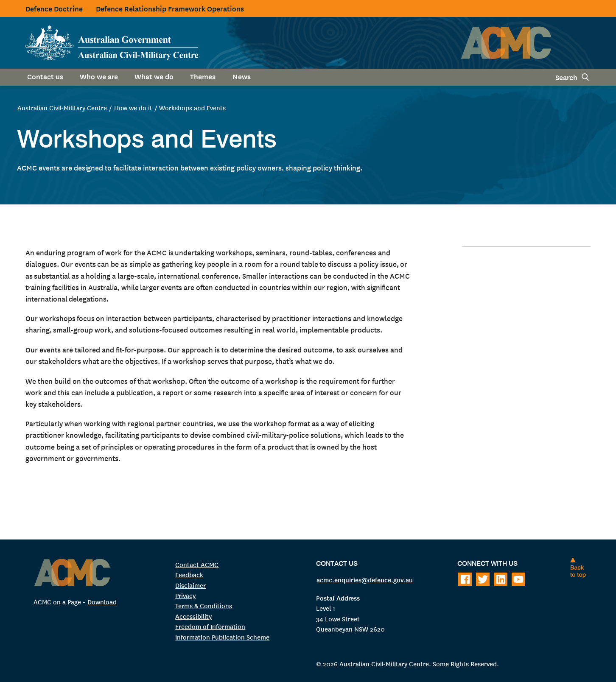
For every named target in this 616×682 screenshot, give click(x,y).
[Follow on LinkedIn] (501, 579)
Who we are (99, 76)
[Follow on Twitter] (483, 579)
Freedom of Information (210, 626)
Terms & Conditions (204, 605)
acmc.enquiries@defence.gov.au (365, 579)
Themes (203, 76)
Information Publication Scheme (222, 637)
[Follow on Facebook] (465, 579)
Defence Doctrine (54, 8)
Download (102, 602)
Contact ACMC (197, 564)
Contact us (45, 76)
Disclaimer (190, 585)
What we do (154, 76)
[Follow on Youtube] (518, 579)
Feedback (189, 574)
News (242, 76)
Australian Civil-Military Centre (62, 108)
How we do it (133, 108)
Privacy (185, 595)
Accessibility (193, 616)
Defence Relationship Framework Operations (170, 8)
